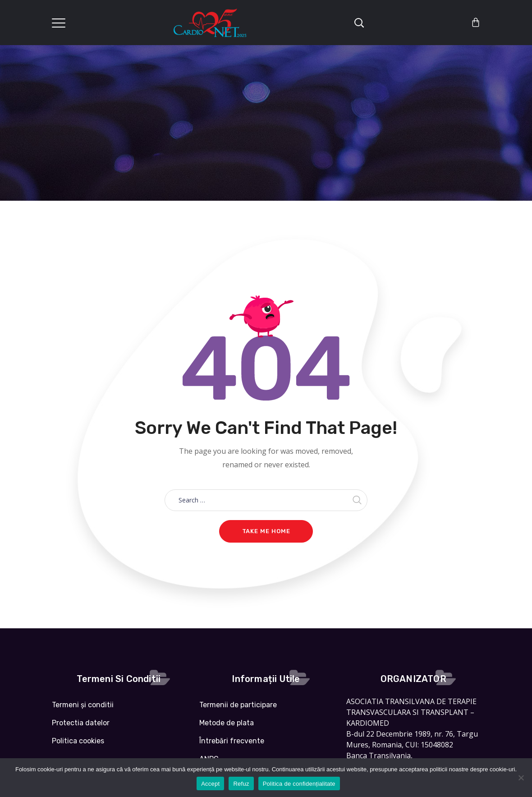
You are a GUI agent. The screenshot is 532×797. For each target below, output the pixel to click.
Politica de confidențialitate (299, 784)
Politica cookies (78, 741)
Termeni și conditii (83, 705)
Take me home (266, 531)
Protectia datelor (81, 723)
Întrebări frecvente (232, 741)
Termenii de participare (238, 705)
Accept (210, 784)
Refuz (241, 784)
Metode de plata (227, 723)
